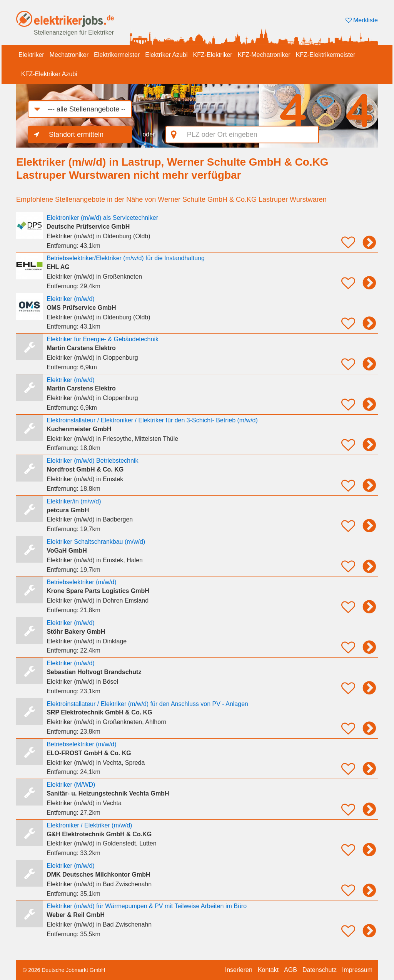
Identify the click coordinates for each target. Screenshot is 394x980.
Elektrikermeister (117, 55)
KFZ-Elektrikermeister (326, 55)
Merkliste (362, 20)
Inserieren (239, 970)
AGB (290, 970)
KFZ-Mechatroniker (264, 55)
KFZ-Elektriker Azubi (49, 74)
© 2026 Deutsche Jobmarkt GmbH (64, 970)
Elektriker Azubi (166, 55)
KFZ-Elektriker (212, 55)
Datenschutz (320, 970)
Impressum (357, 970)
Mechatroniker (69, 55)
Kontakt (268, 970)
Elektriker (31, 55)
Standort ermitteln (76, 135)
